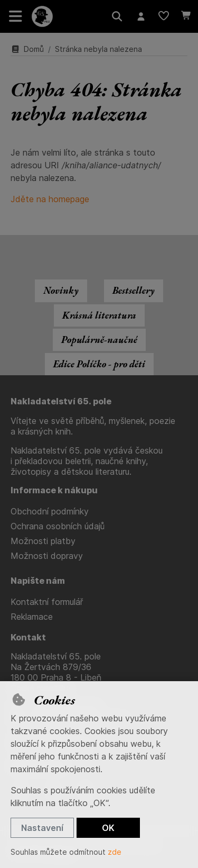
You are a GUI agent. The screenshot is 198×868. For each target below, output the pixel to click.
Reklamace (32, 617)
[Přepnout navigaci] (16, 16)
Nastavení (42, 828)
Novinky (61, 290)
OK (108, 828)
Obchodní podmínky (50, 511)
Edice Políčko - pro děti (99, 364)
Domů (27, 49)
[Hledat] (117, 16)
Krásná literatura (99, 315)
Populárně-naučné (99, 340)
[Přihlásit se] (141, 16)
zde (115, 852)
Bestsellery (134, 290)
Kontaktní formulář (47, 602)
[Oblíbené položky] (163, 16)
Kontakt (28, 637)
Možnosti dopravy (47, 556)
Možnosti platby (43, 541)
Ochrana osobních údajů (58, 526)
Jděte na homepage (50, 199)
